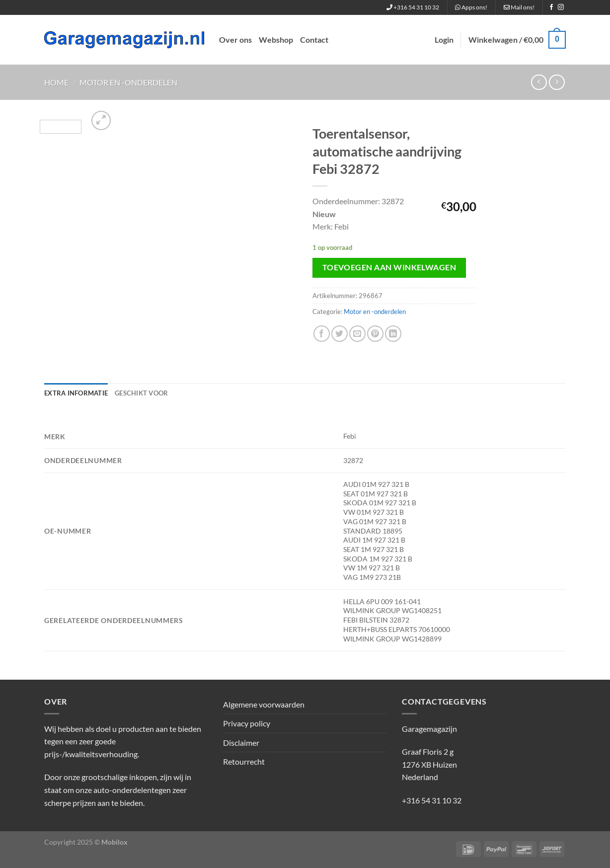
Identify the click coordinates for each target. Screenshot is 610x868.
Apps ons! (471, 7)
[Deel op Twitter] (340, 334)
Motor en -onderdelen (128, 82)
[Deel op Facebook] (322, 334)
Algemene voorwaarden (264, 704)
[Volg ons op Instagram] (561, 7)
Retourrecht (244, 761)
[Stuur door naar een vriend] (357, 334)
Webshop (276, 39)
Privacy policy (247, 723)
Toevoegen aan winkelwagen (389, 267)
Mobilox (114, 842)
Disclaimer (241, 743)
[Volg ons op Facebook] (551, 7)
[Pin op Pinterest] (375, 334)
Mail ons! (519, 7)
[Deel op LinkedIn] (393, 334)
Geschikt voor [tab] (141, 393)
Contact (314, 39)
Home (56, 82)
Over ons (235, 39)
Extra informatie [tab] (76, 393)
